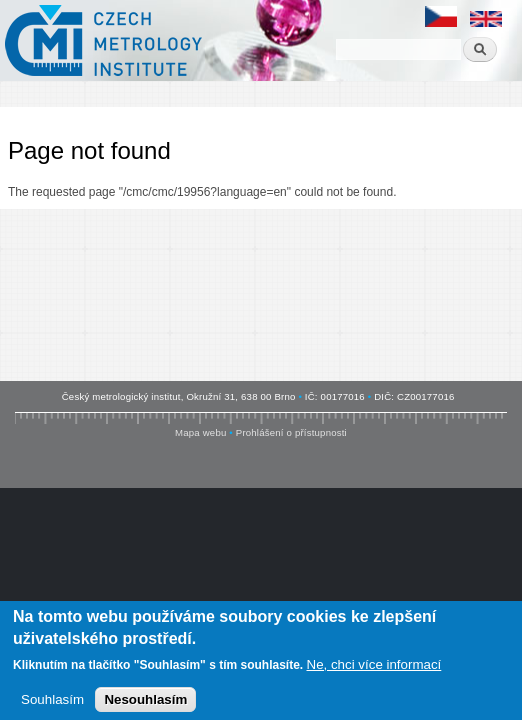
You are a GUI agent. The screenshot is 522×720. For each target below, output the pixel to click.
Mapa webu (200, 432)
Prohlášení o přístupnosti (291, 432)
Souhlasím (52, 702)
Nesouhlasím (145, 702)
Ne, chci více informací (374, 667)
